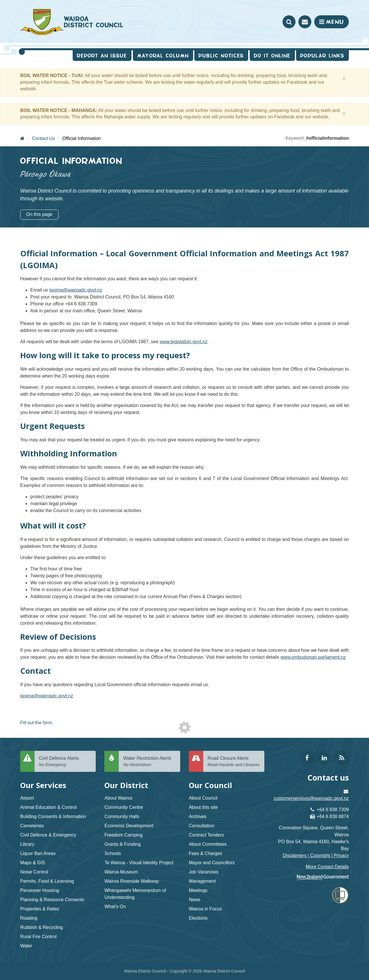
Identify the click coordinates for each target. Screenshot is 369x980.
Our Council (210, 785)
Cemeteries (32, 826)
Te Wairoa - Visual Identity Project (139, 863)
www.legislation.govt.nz (183, 342)
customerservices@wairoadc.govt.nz (311, 798)
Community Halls (122, 816)
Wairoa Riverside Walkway (132, 881)
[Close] (344, 78)
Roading (29, 918)
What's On (115, 907)
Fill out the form (36, 723)
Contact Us (43, 138)
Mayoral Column (163, 56)
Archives (198, 816)
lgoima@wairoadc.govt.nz (76, 290)
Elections (198, 918)
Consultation (202, 826)
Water (26, 946)
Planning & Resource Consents (52, 900)
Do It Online (272, 56)
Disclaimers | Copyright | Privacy (316, 855)
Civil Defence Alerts (65, 762)
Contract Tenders (206, 835)
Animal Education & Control (48, 807)
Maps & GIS (33, 863)
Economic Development (129, 826)
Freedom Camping (124, 835)
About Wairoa (118, 798)
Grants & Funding (122, 844)
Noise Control (34, 872)
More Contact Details (327, 867)
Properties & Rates (39, 909)
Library (27, 844)
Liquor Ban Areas (38, 853)
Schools (113, 853)
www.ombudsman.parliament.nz (313, 657)
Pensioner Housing (40, 890)
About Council (203, 798)
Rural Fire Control (38, 937)
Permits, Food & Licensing (47, 881)
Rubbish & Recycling (42, 927)
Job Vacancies (204, 872)
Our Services (43, 785)
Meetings (198, 890)
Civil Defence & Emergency (48, 835)
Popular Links (322, 56)
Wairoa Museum (121, 872)
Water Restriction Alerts (149, 762)
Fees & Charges (206, 853)
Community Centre (124, 807)
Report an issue (102, 56)
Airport (27, 798)
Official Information (81, 138)
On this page (39, 214)
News (195, 900)
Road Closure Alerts (234, 762)
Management (202, 881)
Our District (126, 785)
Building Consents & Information (53, 816)
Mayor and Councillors (212, 863)
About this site (203, 807)
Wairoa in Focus (205, 909)
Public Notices (221, 56)
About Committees (208, 844)
